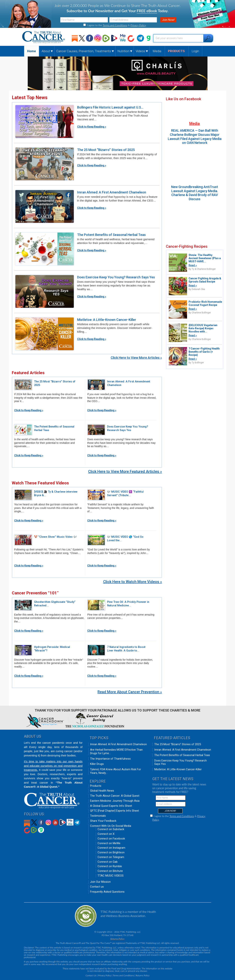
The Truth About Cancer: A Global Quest (115, 796)
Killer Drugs (97, 764)
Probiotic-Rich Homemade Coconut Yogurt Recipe (205, 303)
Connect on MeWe (109, 843)
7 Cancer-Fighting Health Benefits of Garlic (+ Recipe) (204, 352)
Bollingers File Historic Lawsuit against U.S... (110, 107)
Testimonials (98, 816)
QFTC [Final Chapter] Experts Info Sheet (115, 811)
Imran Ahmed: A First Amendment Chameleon (112, 192)
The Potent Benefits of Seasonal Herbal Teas (111, 235)
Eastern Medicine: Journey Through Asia (115, 801)
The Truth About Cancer (44, 37)
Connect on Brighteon (111, 852)
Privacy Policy (138, 25)
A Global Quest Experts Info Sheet (111, 806)
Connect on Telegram (111, 857)
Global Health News (102, 791)
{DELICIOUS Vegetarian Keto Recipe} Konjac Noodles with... (203, 328)
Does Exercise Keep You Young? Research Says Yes (116, 277)
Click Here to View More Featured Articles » (125, 471)
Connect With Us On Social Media (111, 826)
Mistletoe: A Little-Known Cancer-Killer (107, 320)
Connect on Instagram (111, 848)
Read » (193, 265)
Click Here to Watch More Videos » (133, 582)
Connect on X (106, 834)
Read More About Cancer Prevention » (130, 692)
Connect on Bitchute (110, 871)
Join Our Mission (100, 882)
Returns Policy (117, 939)
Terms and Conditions (115, 25)
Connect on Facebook (111, 839)
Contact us (97, 887)
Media (195, 123)
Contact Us (91, 975)
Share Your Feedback (103, 821)
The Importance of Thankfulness (110, 759)
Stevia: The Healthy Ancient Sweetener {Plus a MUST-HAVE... (205, 258)
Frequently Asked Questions (107, 892)
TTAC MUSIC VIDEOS (111, 876)
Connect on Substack (111, 829)
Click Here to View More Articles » (136, 358)
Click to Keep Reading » (92, 127)
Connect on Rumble (110, 866)
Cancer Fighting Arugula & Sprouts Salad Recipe (205, 280)
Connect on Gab (108, 862)
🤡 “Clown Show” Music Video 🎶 (55, 537)
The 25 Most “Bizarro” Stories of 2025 (106, 150)
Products (96, 786)
